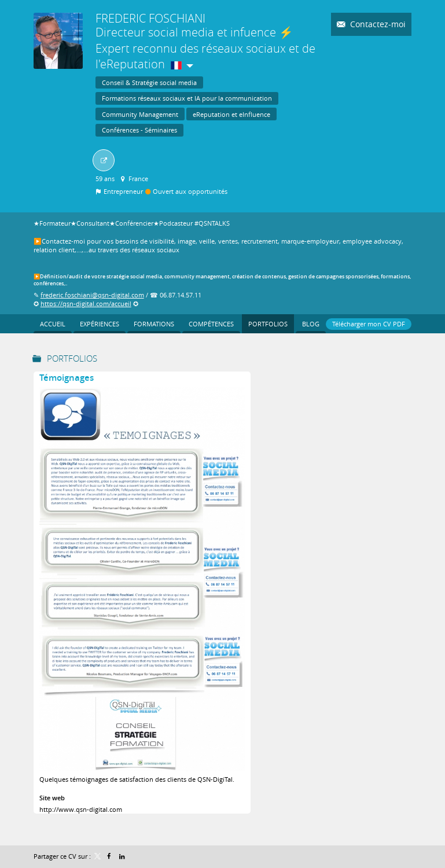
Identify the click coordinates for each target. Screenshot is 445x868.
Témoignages (67, 378)
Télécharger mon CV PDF (369, 324)
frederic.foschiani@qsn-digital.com (92, 295)
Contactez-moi (377, 24)
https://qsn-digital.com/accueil (86, 304)
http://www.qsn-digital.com (81, 809)
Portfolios (72, 358)
